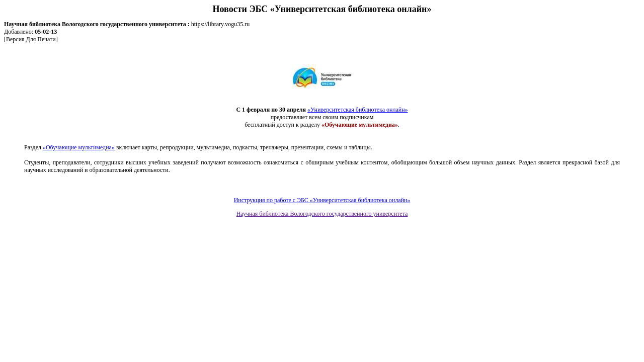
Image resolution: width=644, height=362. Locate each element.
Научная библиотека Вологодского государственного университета (322, 214)
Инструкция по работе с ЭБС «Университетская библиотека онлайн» (322, 200)
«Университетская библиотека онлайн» (357, 110)
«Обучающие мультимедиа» (79, 147)
